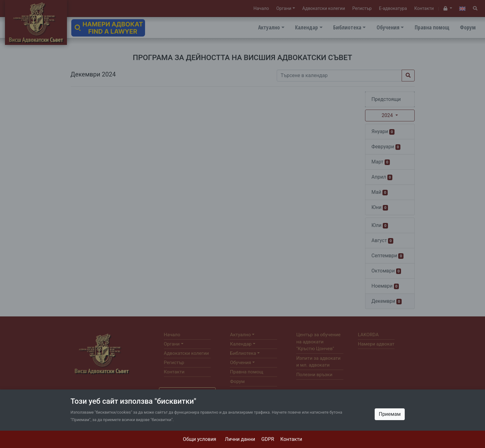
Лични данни (240, 439)
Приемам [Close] (390, 414)
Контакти (291, 439)
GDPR (268, 439)
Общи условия (200, 439)
